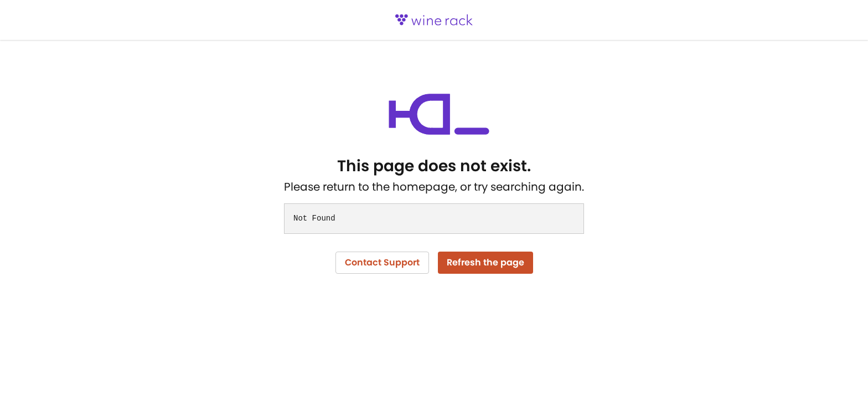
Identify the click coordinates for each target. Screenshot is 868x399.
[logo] (434, 20)
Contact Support (382, 262)
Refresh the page (485, 262)
